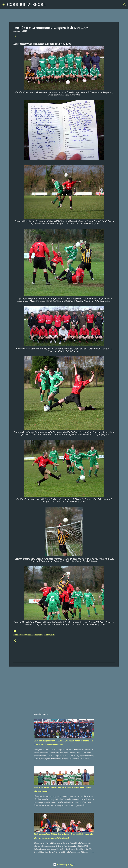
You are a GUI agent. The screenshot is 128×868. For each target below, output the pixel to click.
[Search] (50, 5)
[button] (15, 36)
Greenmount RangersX (23, 635)
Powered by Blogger (64, 864)
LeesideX (39, 635)
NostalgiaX (50, 635)
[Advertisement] (64, 688)
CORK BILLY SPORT (27, 5)
